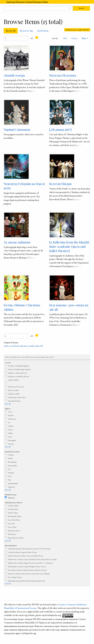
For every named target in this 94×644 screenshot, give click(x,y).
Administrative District (14, 503)
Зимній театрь (14, 75)
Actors (10, 412)
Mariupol (11, 473)
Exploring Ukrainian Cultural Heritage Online (27, 2)
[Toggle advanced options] (70, 8)
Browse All (11, 31)
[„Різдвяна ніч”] (60, 129)
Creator (74, 38)
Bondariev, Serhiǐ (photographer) (19, 366)
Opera (10, 437)
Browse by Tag (26, 31)
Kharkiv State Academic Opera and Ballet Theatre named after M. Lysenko (32, 559)
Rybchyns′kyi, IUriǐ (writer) (17, 397)
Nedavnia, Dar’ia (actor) (16, 387)
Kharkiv (10, 458)
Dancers (10, 430)
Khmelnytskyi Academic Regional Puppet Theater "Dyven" (27, 567)
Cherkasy (11, 455)
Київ (9, 480)
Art (9, 422)
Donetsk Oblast (13, 509)
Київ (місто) (12, 534)
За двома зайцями (17, 242)
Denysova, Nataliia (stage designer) (19, 369)
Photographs (12, 440)
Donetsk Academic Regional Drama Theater (22, 552)
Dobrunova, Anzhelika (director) (19, 376)
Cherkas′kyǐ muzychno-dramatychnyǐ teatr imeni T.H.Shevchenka (29, 549)
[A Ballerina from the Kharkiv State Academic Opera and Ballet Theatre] (69, 246)
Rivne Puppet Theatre (15, 577)
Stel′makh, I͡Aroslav (14, 401)
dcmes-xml (18, 346)
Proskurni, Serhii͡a (14, 394)
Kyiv (9, 469)
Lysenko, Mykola (13, 380)
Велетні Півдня (60, 184)
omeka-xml (34, 346)
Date (84, 38)
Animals (11, 415)
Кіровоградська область (16, 538)
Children (11, 426)
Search (81, 8)
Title (65, 38)
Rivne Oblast (12, 527)
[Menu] (2, 2)
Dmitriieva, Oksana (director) (17, 373)
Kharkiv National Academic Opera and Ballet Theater (25, 556)
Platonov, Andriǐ (13, 390)
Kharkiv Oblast (13, 513)
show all (8, 404)
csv (11, 346)
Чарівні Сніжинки (17, 129)
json (26, 346)
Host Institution (11, 545)
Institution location (12, 452)
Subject (8, 409)
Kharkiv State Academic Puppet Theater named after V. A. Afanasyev (30, 563)
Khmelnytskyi (12, 462)
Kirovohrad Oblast (14, 520)
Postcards (11, 444)
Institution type (11, 495)
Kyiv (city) (11, 523)
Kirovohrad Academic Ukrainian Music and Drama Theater (27, 570)
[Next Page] (37, 38)
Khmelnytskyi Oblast (15, 516)
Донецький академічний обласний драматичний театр (26, 581)
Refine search (47, 352)
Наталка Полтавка (63, 75)
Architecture (12, 419)
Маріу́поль (11, 487)
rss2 (41, 346)
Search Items (43, 31)
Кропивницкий (13, 483)
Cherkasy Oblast (13, 506)
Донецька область (14, 531)
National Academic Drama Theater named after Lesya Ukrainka (29, 574)
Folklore (10, 433)
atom (6, 346)
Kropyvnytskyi (12, 466)
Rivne (10, 476)
